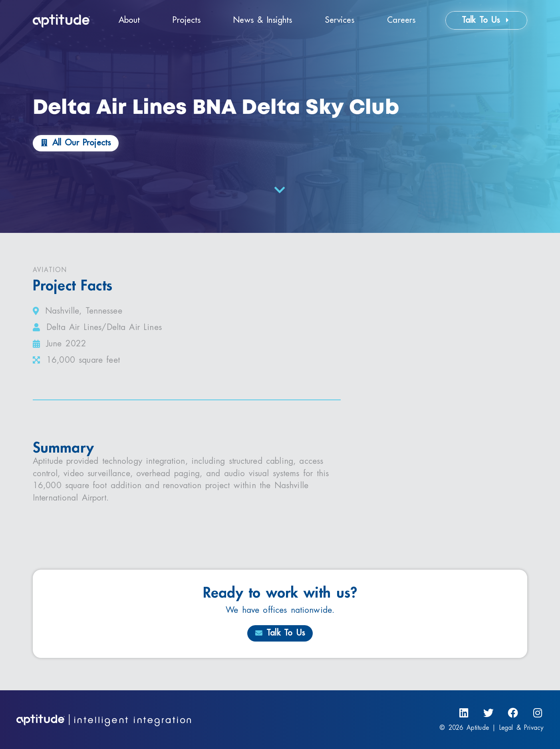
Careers (401, 20)
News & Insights (263, 20)
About (129, 20)
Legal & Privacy (521, 728)
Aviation (50, 270)
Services (340, 20)
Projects (187, 20)
